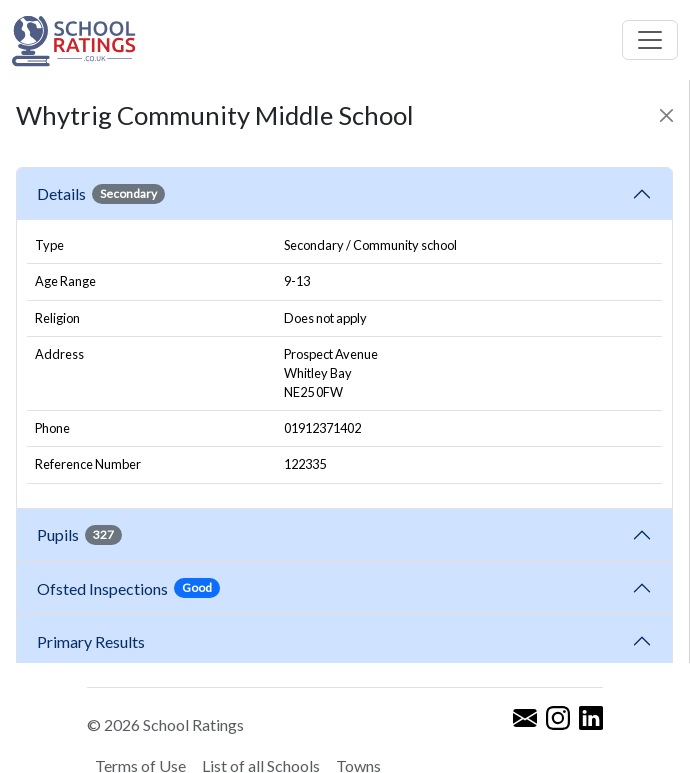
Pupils (79, 535)
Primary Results (91, 641)
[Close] (666, 115)
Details (101, 194)
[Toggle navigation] (650, 40)
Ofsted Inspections (128, 588)
